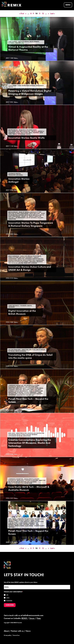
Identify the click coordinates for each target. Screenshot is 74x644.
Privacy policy (8, 635)
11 (40, 13)
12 (43, 13)
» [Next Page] (48, 13)
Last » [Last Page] (53, 13)
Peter (39, 618)
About (6, 631)
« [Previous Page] (26, 13)
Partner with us (17, 631)
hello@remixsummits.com (33, 615)
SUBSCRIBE (10, 605)
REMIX (24, 618)
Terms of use (16, 635)
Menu (68, 5)
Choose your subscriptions (13, 592)
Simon (32, 618)
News (28, 631)
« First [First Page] (22, 13)
